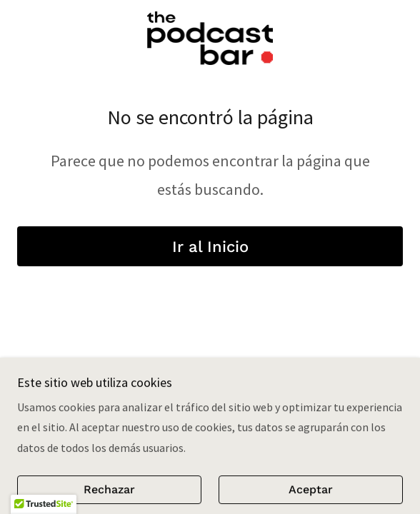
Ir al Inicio (210, 247)
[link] (210, 38)
